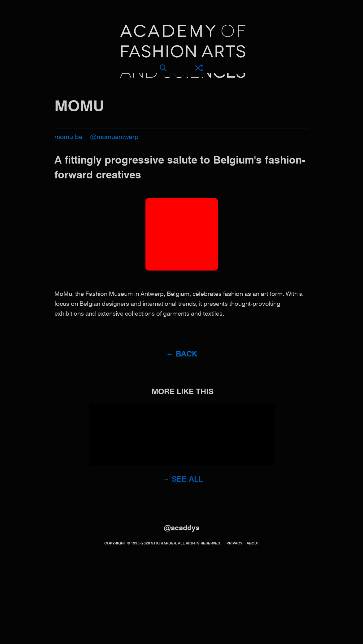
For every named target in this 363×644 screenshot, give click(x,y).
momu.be (69, 137)
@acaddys (182, 528)
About (253, 544)
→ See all (183, 480)
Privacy (234, 544)
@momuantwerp (114, 137)
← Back (181, 354)
